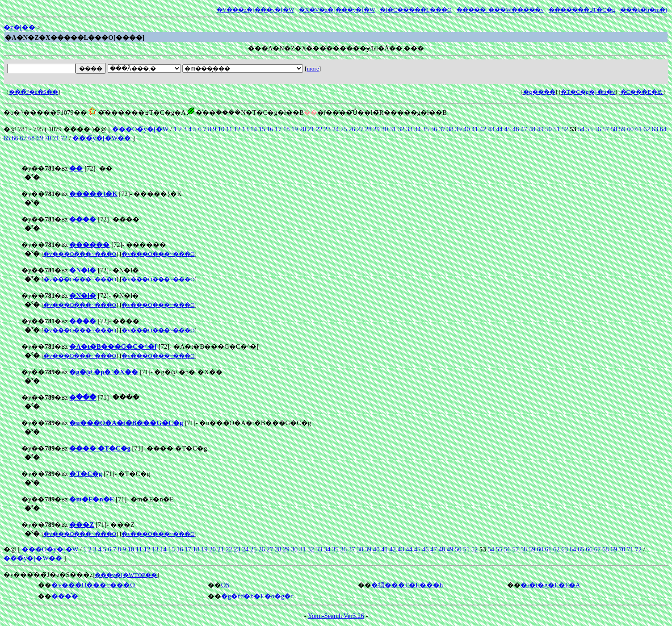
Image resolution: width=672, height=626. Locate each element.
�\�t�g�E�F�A (550, 585)
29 (376, 129)
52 (565, 129)
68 (31, 138)
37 (442, 129)
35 (426, 129)
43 (491, 129)
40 (467, 129)
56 (598, 129)
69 (40, 138)
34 (418, 129)
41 (475, 129)
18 (287, 129)
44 (499, 129)
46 (516, 129)
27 (360, 129)
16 (270, 129)
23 (327, 129)
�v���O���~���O (80, 254)
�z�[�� (19, 27)
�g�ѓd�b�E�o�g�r (257, 596)
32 (401, 129)
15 (262, 129)
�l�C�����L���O (416, 10)
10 (221, 129)
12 (237, 129)
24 (336, 129)
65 (7, 138)
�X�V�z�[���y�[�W (337, 10)
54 (581, 129)
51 (556, 129)
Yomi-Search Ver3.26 (336, 616)
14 (254, 129)
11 (229, 129)
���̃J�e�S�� (34, 92)
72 (64, 138)
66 (15, 138)
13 (246, 129)
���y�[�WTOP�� (126, 575)
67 (23, 138)
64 (663, 129)
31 (393, 129)
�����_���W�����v (500, 10)
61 (639, 129)
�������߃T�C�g (582, 10)
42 (483, 129)
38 (450, 129)
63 (655, 129)
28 (368, 129)
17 (278, 129)
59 (622, 129)
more (313, 69)
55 (590, 129)
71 (56, 138)
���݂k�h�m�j (644, 10)
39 (459, 129)
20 (303, 129)
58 (614, 129)
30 (385, 129)
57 (606, 129)
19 (295, 129)
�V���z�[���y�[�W (255, 10)
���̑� (65, 596)
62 (647, 129)
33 (409, 129)
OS (225, 585)
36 (434, 129)
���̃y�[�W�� (102, 138)
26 (352, 129)
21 (311, 129)
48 (532, 129)
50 (548, 129)
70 (48, 138)
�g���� (539, 92)
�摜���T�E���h (407, 585)
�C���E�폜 (642, 92)
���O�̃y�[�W (140, 129)
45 (508, 129)
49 (540, 129)
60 (630, 129)
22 (319, 129)
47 (524, 129)
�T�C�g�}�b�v (588, 92)
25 (344, 129)
